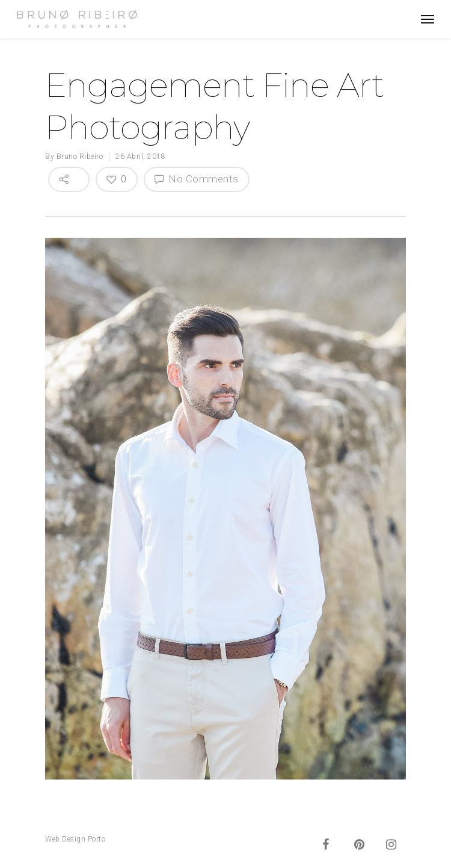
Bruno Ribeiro (80, 157)
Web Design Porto (75, 839)
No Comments (197, 179)
